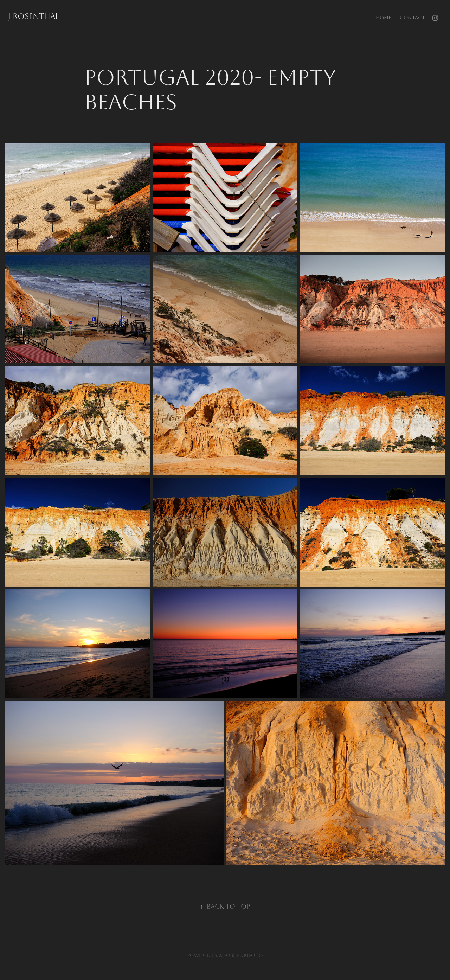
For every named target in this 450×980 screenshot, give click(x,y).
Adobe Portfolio (241, 956)
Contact (412, 18)
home (383, 18)
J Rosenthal (33, 17)
